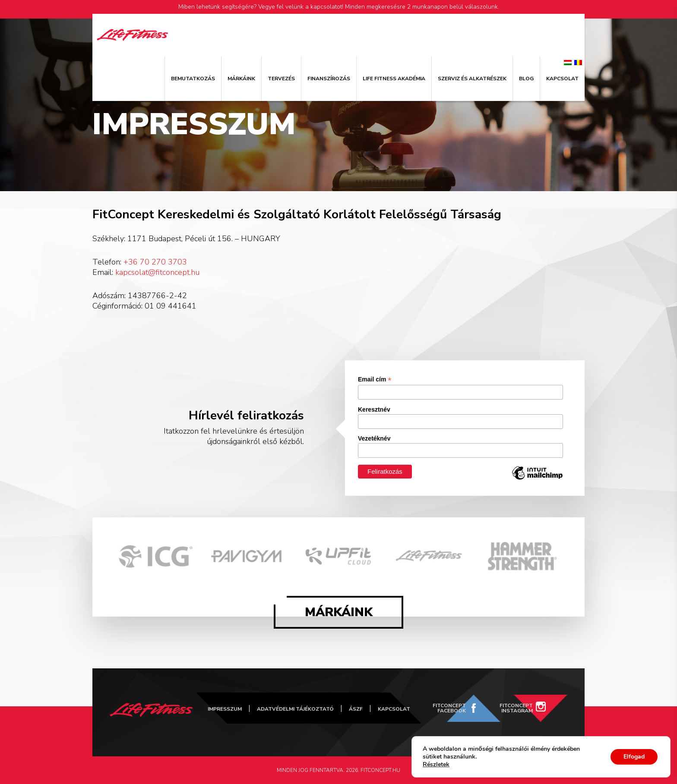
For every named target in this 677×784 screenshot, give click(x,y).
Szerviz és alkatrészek (472, 79)
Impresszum (225, 709)
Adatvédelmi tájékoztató (295, 709)
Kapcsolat (562, 79)
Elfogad (634, 757)
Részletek (436, 765)
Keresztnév (374, 409)
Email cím (375, 379)
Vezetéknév (374, 438)
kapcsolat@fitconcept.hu (157, 272)
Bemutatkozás (193, 79)
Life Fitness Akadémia (394, 79)
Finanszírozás (329, 79)
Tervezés (281, 79)
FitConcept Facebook (449, 708)
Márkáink (241, 79)
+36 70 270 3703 (155, 262)
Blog (526, 79)
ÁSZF (356, 709)
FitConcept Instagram (516, 708)
